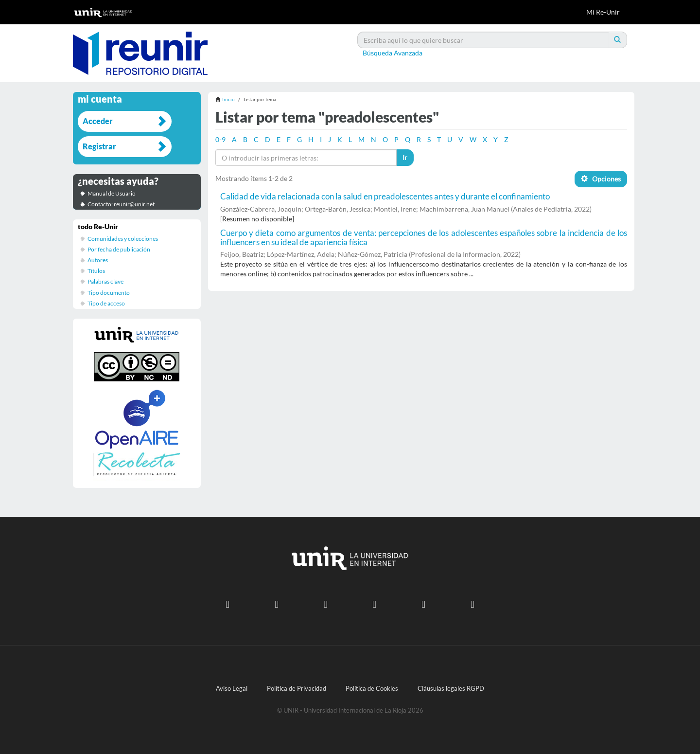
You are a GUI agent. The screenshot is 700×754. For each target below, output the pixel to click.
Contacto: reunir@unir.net (121, 204)
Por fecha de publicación (119, 249)
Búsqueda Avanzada (393, 53)
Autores (98, 260)
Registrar (99, 146)
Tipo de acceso (106, 303)
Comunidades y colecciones (123, 239)
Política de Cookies (372, 689)
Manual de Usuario (112, 193)
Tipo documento (109, 293)
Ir (405, 157)
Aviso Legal (232, 689)
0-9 (220, 139)
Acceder (98, 121)
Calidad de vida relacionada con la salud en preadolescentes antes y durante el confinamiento (385, 196)
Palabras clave (105, 281)
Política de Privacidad (297, 689)
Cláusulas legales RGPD (451, 689)
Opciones (601, 179)
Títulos (96, 271)
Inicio (228, 99)
